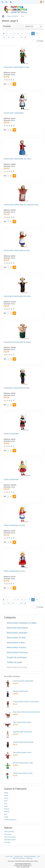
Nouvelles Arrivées (10, 840)
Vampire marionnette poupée (23, 742)
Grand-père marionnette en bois (16, 388)
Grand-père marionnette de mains (17, 342)
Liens (39, 856)
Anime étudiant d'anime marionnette (26, 702)
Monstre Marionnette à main (23, 763)
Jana (6, 804)
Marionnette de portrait (17, 667)
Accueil (3, 16)
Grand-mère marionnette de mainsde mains (21, 205)
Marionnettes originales (17, 633)
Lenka (6, 817)
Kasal (6, 806)
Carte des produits (10, 837)
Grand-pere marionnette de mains (17, 296)
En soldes (7, 842)
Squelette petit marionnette (22, 732)
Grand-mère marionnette (14, 113)
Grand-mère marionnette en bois (17, 250)
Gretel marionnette (11, 434)
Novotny (7, 809)
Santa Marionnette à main (22, 752)
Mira (5, 814)
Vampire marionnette (20, 691)
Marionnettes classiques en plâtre (22, 623)
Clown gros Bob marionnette (23, 681)
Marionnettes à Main (16, 643)
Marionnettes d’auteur (16, 647)
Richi (6, 801)
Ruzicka (7, 812)
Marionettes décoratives (17, 628)
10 (37, 34)
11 (4, 37)
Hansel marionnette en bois (23, 773)
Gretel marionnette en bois (14, 525)
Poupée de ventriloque (17, 657)
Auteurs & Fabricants (13, 16)
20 (21, 37)
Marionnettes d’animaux (17, 652)
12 (9, 37)
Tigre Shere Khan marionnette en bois (26, 712)
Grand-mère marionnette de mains (17, 159)
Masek (6, 793)
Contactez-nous (18, 856)
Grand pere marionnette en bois (16, 67)
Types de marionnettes (19, 858)
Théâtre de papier (15, 662)
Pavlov (6, 795)
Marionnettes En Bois (16, 638)
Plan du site (8, 834)
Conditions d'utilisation (30, 856)
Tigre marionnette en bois (22, 722)
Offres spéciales (9, 832)
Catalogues (29, 858)
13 (13, 37)
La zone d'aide (9, 856)
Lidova (6, 798)
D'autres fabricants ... (11, 820)
